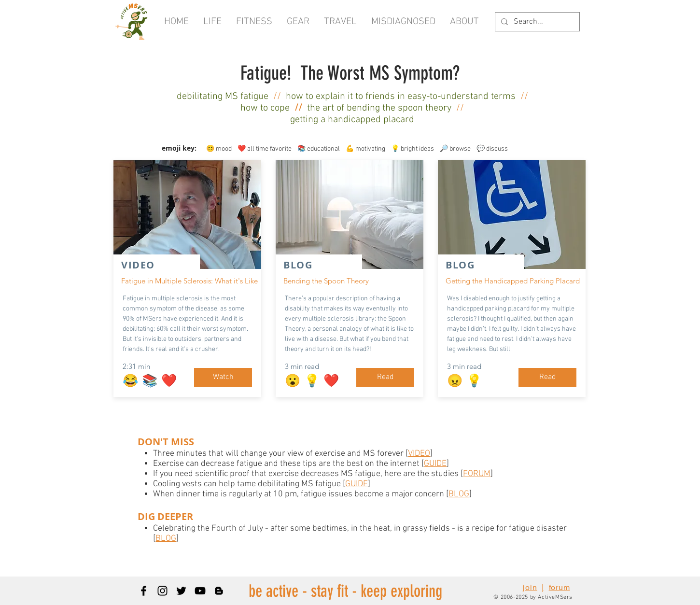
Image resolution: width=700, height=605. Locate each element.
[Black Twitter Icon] (181, 591)
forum (560, 587)
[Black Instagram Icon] (162, 591)
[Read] (385, 378)
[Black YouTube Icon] (200, 591)
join (530, 587)
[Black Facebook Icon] (144, 591)
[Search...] (536, 22)
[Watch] (223, 378)
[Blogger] (219, 591)
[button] (464, 22)
